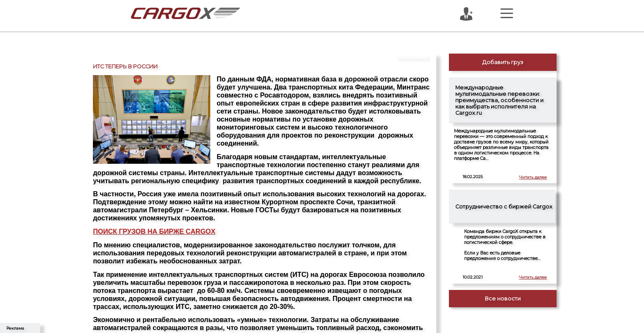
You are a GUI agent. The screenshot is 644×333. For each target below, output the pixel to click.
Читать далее (533, 177)
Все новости (503, 299)
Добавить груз (503, 62)
